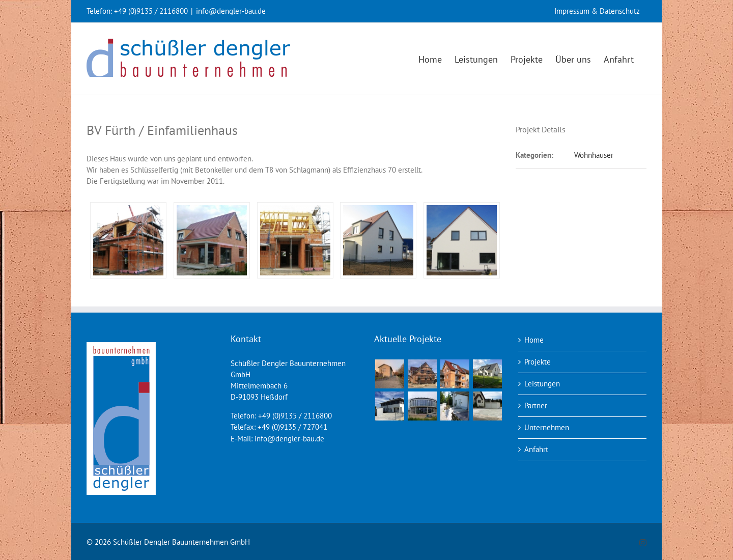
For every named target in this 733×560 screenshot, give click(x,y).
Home (534, 340)
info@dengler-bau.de (231, 11)
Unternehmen (547, 427)
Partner (536, 405)
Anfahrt (536, 449)
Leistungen (542, 384)
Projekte (538, 362)
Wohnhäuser (594, 155)
